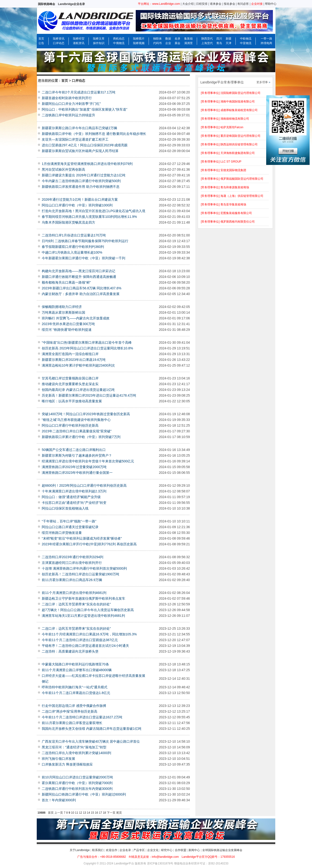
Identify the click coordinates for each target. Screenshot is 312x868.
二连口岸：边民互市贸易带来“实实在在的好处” (76, 604)
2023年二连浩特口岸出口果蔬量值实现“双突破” (77, 431)
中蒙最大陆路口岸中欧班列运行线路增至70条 (75, 664)
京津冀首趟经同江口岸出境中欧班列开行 (72, 563)
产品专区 (139, 850)
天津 (229, 43)
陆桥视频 (139, 43)
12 (81, 813)
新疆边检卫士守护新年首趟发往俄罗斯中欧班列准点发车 (83, 598)
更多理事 (262, 82)
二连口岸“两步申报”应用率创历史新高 (70, 711)
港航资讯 (79, 43)
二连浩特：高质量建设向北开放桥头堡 (70, 651)
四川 (219, 39)
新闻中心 (194, 850)
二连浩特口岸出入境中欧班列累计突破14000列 (76, 753)
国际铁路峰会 (47, 4)
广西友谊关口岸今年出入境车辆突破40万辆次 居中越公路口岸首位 (91, 741)
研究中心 (167, 850)
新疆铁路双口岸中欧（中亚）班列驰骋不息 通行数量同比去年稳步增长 (94, 134)
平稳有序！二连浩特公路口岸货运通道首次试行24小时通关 (85, 646)
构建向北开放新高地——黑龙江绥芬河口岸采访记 (78, 271)
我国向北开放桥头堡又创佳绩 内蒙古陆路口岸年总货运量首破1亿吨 (92, 729)
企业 (168, 43)
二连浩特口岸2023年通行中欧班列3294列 (73, 557)
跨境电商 (266, 43)
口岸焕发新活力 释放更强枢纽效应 (67, 764)
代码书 (157, 43)
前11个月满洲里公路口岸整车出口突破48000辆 (77, 670)
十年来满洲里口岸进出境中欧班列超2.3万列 (74, 491)
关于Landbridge (80, 850)
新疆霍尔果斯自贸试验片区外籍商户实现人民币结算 (80, 151)
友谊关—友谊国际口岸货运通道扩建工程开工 (75, 139)
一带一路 (266, 39)
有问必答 (243, 4)
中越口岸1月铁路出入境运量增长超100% (72, 252)
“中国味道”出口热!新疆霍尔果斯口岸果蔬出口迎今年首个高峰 (87, 342)
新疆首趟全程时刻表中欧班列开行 (67, 98)
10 (73, 813)
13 (85, 813)
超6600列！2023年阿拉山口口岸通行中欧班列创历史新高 (84, 485)
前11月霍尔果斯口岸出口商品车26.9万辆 (72, 580)
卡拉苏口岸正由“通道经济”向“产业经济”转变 (74, 503)
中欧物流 (246, 39)
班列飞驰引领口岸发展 (58, 759)
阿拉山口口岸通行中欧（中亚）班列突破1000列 (77, 205)
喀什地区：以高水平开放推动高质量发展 (72, 401)
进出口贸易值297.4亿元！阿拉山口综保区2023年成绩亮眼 (85, 145)
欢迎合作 (112, 850)
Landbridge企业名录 (71, 4)
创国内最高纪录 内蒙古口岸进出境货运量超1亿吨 (78, 390)
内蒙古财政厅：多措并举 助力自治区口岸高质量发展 (81, 294)
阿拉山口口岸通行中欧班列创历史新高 (70, 425)
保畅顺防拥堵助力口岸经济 (62, 307)
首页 (41, 39)
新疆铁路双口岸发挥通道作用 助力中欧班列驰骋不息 (81, 187)
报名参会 (229, 4)
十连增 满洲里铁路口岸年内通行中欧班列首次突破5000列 (84, 568)
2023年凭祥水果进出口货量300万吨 (68, 324)
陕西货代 (207, 39)
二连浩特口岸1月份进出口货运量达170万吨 (74, 235)
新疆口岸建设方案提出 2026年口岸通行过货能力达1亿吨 (84, 175)
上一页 (59, 813)
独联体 (157, 39)
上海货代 (207, 43)
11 (76, 813)
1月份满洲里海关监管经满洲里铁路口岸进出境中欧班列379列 (87, 164)
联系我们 (98, 850)
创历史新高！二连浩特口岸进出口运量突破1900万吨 (81, 574)
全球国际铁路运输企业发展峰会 (222, 850)
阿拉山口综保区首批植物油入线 (65, 508)
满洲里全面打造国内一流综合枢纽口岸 (70, 354)
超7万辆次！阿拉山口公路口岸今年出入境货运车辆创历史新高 (88, 610)
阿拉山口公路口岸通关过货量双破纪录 (70, 527)
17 (100, 813)
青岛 (219, 43)
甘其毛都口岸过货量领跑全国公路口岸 (70, 378)
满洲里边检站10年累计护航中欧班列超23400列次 (78, 365)
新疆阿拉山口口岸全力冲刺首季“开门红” (71, 104)
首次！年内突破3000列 (59, 800)
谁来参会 (216, 4)
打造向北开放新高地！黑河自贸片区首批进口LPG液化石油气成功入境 (94, 211)
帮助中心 (271, 4)
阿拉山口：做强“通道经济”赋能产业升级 (71, 497)
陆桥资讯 (59, 39)
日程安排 (202, 4)
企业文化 (153, 850)
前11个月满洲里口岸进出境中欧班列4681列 (74, 593)
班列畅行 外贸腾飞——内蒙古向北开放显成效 (76, 318)
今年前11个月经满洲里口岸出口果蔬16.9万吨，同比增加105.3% (89, 634)
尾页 (119, 813)
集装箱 (188, 39)
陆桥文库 (99, 39)
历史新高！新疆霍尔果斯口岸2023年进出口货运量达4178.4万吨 (89, 395)
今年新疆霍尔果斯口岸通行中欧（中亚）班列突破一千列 (83, 258)
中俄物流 (119, 43)
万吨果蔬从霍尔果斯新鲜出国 (63, 312)
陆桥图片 (139, 39)
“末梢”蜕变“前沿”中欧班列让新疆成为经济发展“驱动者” (82, 538)
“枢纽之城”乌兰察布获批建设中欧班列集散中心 (76, 420)
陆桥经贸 (79, 39)
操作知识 (99, 43)
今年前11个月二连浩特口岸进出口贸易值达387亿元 (80, 640)
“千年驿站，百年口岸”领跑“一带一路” (69, 521)
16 (96, 813)
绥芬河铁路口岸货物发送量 (62, 533)
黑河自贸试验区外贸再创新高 (63, 169)
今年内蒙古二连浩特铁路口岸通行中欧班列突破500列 (81, 181)
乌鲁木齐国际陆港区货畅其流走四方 (68, 222)
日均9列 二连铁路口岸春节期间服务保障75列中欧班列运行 (85, 241)
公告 (41, 43)
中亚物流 (246, 43)
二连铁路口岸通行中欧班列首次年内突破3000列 (77, 789)
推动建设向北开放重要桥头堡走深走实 (70, 384)
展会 (177, 43)
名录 (177, 39)
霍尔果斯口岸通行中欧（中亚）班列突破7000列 (77, 783)
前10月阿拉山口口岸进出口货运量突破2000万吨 (77, 777)
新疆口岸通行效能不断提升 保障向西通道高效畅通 (79, 277)
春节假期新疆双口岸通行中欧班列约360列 (73, 247)
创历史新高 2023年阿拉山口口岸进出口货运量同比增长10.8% (87, 348)
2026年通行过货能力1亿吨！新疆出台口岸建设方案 (80, 199)
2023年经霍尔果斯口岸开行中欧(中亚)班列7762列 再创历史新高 (89, 544)
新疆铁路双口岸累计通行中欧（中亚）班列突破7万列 (81, 437)
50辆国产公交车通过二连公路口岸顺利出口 (74, 450)
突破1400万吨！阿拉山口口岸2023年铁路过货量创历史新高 (86, 414)
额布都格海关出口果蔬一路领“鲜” (66, 282)
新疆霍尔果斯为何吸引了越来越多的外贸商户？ (77, 455)
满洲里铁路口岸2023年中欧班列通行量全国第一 (77, 473)
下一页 (111, 813)
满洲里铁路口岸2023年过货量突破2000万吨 (74, 467)
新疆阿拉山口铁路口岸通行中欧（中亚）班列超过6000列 (84, 794)
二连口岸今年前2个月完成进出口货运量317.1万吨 (79, 92)
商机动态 (119, 39)
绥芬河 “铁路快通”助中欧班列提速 (67, 330)
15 (92, 813)
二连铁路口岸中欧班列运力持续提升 (68, 115)
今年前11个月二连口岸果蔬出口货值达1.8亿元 (76, 693)
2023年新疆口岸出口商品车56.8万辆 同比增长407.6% (82, 288)
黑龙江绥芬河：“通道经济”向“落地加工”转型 (74, 747)
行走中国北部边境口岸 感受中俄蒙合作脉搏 (74, 706)
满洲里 (188, 43)
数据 (168, 39)
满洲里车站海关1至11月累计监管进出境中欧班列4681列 (83, 616)
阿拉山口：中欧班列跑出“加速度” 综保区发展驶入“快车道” (85, 109)
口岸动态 (59, 43)
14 (88, 813)
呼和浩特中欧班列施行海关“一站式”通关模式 (75, 687)
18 (104, 813)
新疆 (229, 39)
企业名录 (125, 850)
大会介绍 (188, 4)
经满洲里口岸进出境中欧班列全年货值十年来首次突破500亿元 (88, 461)
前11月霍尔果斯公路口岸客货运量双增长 (72, 723)
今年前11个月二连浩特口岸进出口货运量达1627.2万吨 (82, 717)
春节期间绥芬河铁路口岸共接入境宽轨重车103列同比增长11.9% (89, 217)
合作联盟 (181, 850)
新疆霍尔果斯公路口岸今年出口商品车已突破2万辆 (79, 128)
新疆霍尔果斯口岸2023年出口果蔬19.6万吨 (74, 360)
